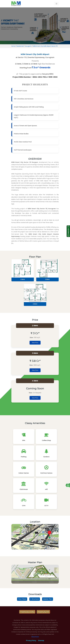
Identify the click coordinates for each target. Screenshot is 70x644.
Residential (20, 46)
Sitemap (41, 641)
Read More (35, 637)
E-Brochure (35, 599)
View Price (35, 343)
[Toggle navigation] (56, 4)
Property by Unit (43, 612)
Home (13, 46)
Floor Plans (22, 599)
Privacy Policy (31, 641)
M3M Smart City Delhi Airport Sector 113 (45, 46)
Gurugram (28, 46)
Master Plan (48, 599)
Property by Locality (27, 612)
